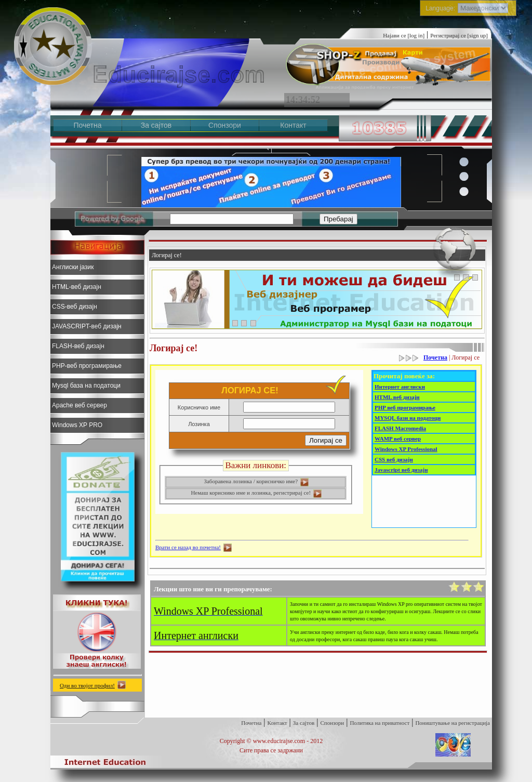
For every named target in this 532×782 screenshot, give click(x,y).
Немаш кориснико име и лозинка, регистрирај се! (256, 493)
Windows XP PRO (77, 425)
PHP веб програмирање (405, 407)
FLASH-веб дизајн (78, 346)
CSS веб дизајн (394, 459)
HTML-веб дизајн (77, 287)
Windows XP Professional (406, 449)
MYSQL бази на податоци (408, 418)
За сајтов (156, 125)
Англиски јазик (73, 267)
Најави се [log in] (404, 35)
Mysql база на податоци (86, 386)
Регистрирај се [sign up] (459, 35)
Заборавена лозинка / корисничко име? (256, 481)
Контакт (293, 125)
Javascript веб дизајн (401, 470)
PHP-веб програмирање (87, 366)
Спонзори (225, 125)
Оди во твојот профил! (87, 685)
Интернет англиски (400, 387)
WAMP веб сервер (398, 439)
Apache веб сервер (79, 405)
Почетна (87, 125)
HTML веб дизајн (397, 397)
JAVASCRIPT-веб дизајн (87, 326)
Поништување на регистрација (453, 723)
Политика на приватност (380, 723)
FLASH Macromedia (400, 428)
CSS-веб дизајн (75, 307)
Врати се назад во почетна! (188, 547)
